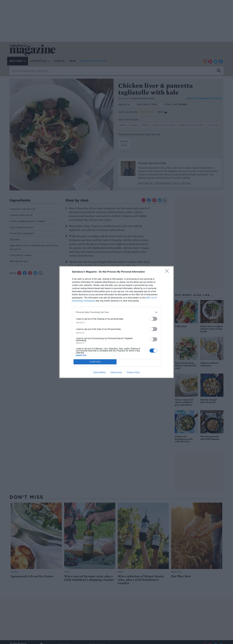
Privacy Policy (133, 372)
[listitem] (116, 312)
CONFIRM (95, 362)
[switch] (153, 319)
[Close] (168, 272)
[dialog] (116, 322)
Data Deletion (100, 372)
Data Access (116, 372)
